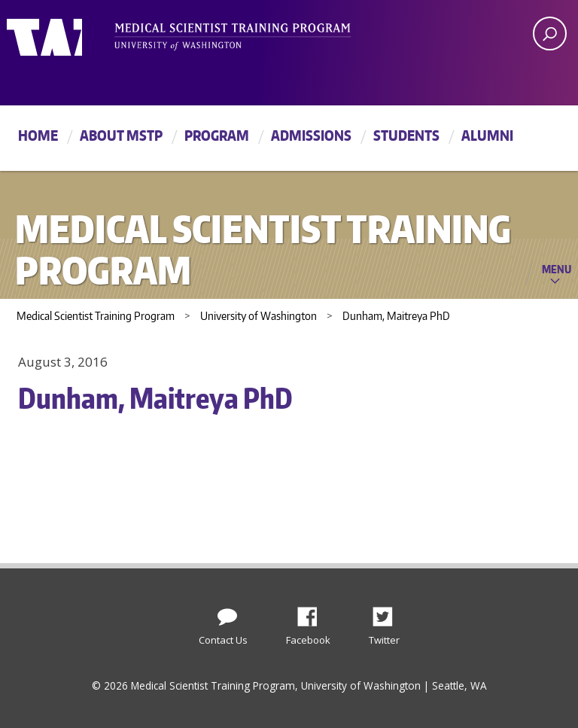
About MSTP (121, 135)
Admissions (311, 135)
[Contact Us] (227, 614)
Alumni (487, 135)
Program (217, 135)
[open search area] (550, 34)
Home (38, 135)
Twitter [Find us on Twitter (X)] (388, 613)
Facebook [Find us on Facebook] (313, 613)
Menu (557, 269)
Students (406, 135)
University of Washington (68, 34)
